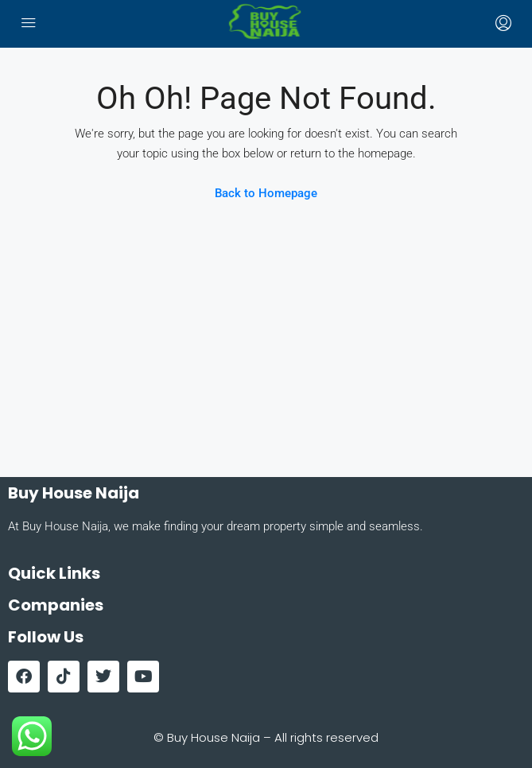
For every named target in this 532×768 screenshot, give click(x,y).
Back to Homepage (266, 193)
